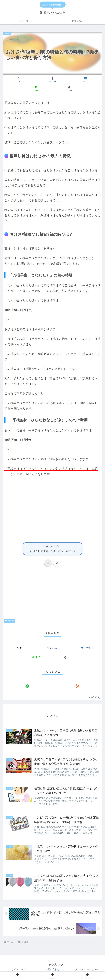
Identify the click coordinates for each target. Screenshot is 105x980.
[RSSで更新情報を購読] (78, 686)
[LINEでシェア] (36, 89)
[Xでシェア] (19, 80)
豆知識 (10, 621)
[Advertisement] (52, 515)
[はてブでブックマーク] (86, 80)
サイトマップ (18, 969)
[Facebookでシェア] (52, 80)
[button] (69, 89)
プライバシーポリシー (87, 969)
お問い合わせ (52, 969)
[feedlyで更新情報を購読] (27, 686)
